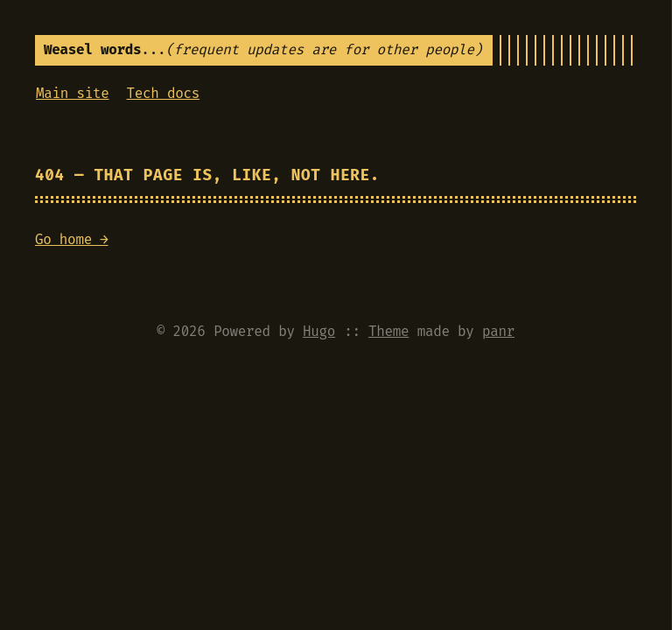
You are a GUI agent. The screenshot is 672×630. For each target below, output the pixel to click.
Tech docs (164, 93)
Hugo (319, 331)
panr (498, 331)
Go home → (72, 239)
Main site (73, 93)
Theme (388, 331)
